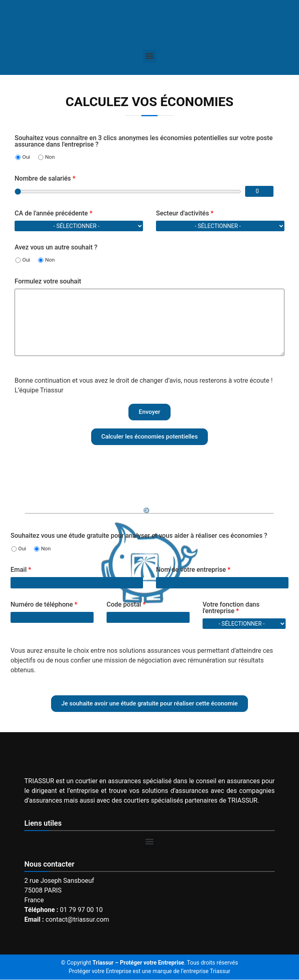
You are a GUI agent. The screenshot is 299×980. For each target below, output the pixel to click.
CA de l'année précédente (53, 213)
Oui (23, 157)
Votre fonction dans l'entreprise (231, 608)
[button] (150, 56)
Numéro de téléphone (44, 605)
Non (46, 157)
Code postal (126, 605)
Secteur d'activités (185, 213)
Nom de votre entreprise (193, 570)
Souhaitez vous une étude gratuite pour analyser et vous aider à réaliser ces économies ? (139, 536)
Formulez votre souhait (48, 281)
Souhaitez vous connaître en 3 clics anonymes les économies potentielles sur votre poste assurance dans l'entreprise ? (144, 141)
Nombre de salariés (45, 179)
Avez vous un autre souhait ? (56, 247)
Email (21, 570)
